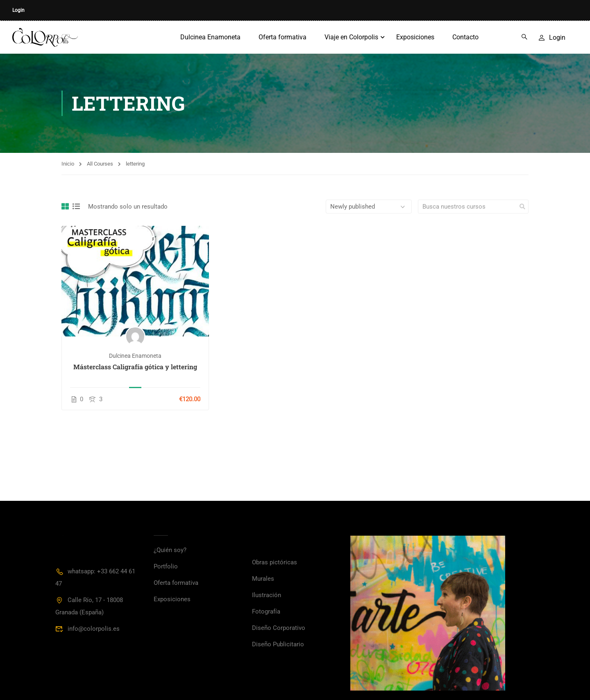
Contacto (465, 37)
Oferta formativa (283, 37)
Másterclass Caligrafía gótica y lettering (135, 367)
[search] (522, 207)
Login (18, 10)
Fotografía (266, 611)
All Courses (100, 164)
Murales (263, 579)
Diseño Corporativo (279, 628)
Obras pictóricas (275, 562)
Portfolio (166, 566)
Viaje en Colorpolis (351, 37)
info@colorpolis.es (87, 629)
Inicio (68, 164)
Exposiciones (415, 37)
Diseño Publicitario (278, 644)
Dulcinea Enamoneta (210, 37)
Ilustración (267, 595)
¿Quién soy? (170, 550)
